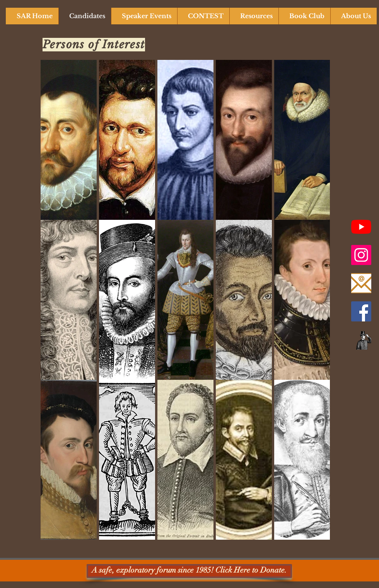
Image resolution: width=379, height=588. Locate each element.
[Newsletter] (361, 340)
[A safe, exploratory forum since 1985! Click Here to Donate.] (189, 571)
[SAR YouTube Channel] (361, 227)
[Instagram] (361, 255)
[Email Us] (361, 283)
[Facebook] (361, 311)
